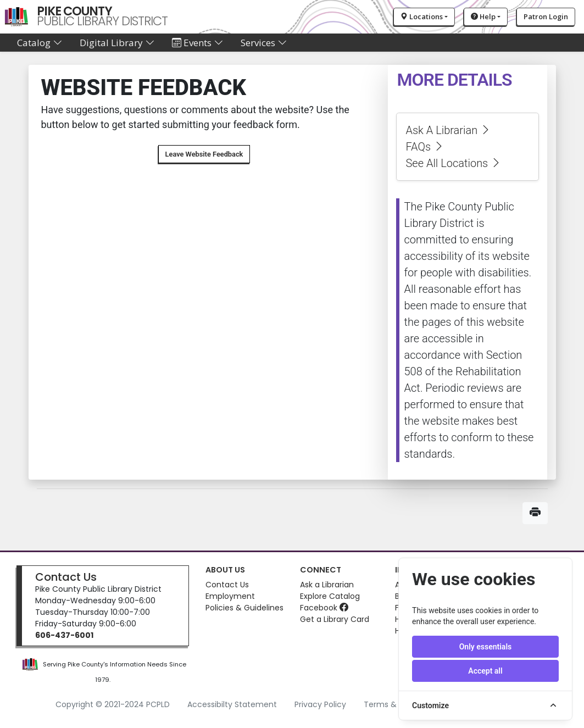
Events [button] (198, 43)
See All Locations (454, 163)
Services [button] (264, 43)
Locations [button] (422, 16)
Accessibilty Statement (232, 704)
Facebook (324, 608)
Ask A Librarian (448, 130)
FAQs (425, 147)
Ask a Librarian (327, 585)
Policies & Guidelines (244, 608)
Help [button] (483, 16)
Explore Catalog (330, 596)
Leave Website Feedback (204, 154)
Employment (230, 596)
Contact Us (66, 577)
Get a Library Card (335, 619)
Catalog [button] (40, 43)
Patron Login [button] (546, 16)
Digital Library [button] (117, 43)
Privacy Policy (320, 704)
